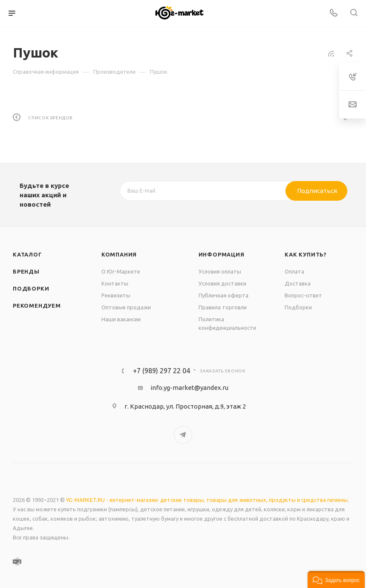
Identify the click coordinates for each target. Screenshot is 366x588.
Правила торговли (223, 307)
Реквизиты (116, 295)
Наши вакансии (121, 319)
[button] (336, 579)
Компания (119, 254)
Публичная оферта (223, 295)
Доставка (298, 283)
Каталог (27, 254)
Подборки (31, 288)
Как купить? (306, 254)
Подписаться (317, 191)
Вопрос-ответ (303, 295)
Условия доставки (222, 283)
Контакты (115, 283)
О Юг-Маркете (121, 271)
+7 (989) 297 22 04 (161, 371)
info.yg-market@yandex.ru (189, 388)
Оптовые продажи (126, 307)
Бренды (26, 271)
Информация (222, 254)
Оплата (294, 271)
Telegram (183, 435)
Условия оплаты (220, 271)
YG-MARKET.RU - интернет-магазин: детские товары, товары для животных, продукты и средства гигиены (207, 500)
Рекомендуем (37, 306)
